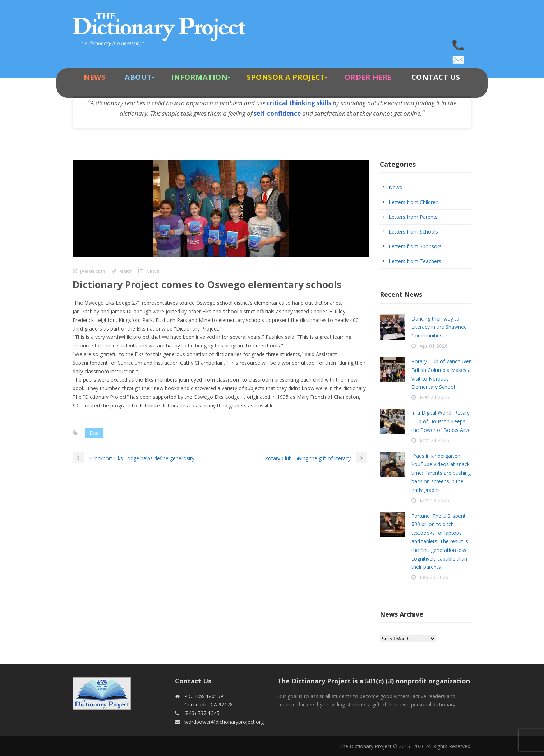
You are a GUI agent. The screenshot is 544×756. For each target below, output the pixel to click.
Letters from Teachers (415, 261)
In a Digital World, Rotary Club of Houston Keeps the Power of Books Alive (441, 421)
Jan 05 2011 (93, 271)
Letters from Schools (413, 232)
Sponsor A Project (286, 77)
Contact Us (436, 77)
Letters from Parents (413, 217)
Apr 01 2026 (434, 346)
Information (200, 77)
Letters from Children (414, 202)
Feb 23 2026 (434, 577)
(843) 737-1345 (459, 43)
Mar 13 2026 (434, 500)
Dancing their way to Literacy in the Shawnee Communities (439, 327)
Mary (126, 271)
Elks (94, 433)
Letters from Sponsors (415, 246)
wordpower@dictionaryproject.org (459, 57)
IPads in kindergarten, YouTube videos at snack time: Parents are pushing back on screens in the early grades (441, 473)
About (138, 77)
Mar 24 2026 (434, 397)
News (94, 77)
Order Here (368, 77)
